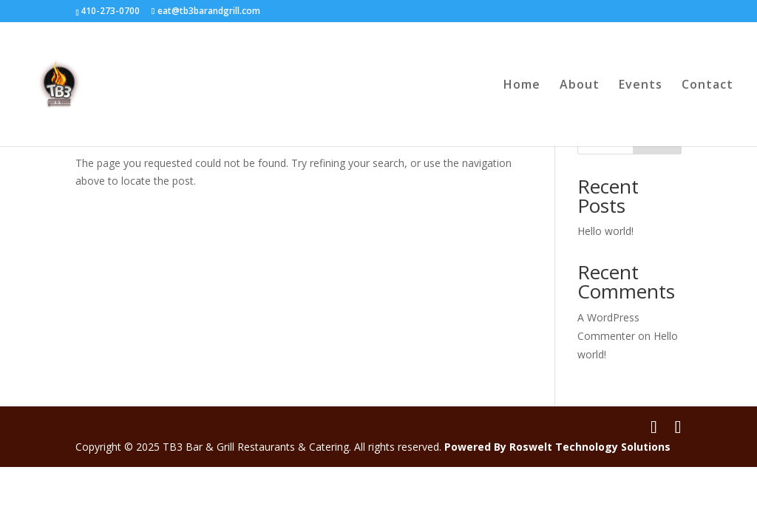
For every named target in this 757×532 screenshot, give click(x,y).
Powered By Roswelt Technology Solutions (557, 447)
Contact (707, 86)
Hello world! (605, 231)
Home (522, 86)
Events (641, 86)
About (580, 86)
